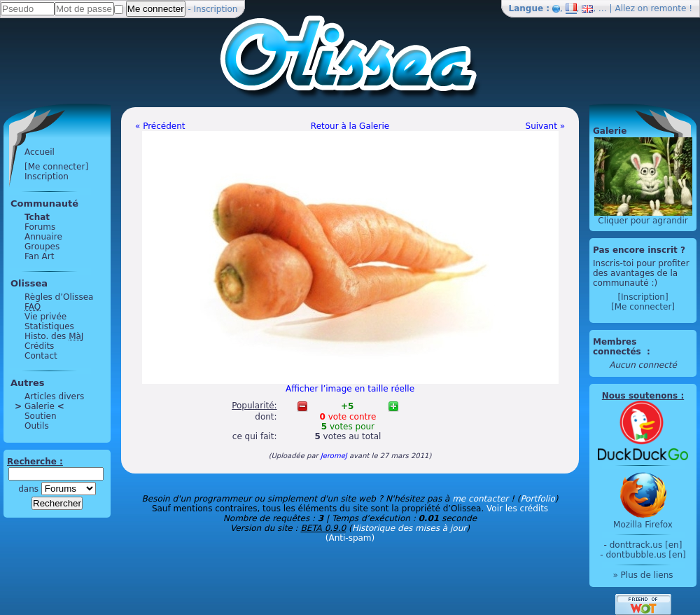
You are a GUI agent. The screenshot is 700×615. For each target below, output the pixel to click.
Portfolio (537, 499)
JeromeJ (334, 456)
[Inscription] (643, 297)
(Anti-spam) (350, 538)
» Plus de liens (643, 575)
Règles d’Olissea (59, 297)
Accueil (40, 152)
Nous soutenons (640, 396)
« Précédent (160, 126)
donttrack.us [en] (646, 545)
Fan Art (39, 256)
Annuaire (43, 237)
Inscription (216, 9)
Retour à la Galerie (350, 126)
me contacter (480, 499)
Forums (40, 227)
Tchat (37, 217)
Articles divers (54, 396)
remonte (669, 8)
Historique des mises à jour (409, 528)
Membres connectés (618, 347)
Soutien (41, 416)
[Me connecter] (56, 167)
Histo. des (54, 336)
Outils (37, 426)
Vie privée (45, 317)
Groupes (42, 247)
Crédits (39, 346)
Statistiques (49, 326)
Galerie (40, 406)
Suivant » (545, 126)
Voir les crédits (517, 509)
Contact (41, 356)
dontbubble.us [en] (645, 555)
